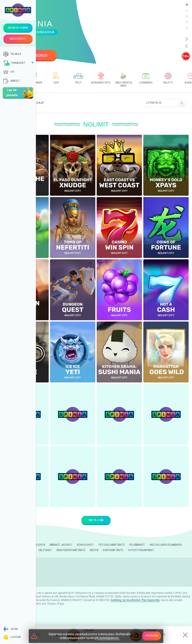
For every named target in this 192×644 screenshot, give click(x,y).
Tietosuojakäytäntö (111, 545)
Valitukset (45, 550)
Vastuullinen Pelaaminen (166, 545)
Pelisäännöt (137, 545)
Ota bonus (38, 55)
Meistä (94, 550)
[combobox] (18, 629)
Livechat (12, 637)
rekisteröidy (18, 39)
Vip (9, 72)
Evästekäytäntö (113, 550)
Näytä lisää (96, 520)
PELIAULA (12, 54)
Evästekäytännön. (108, 638)
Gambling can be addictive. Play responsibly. (135, 600)
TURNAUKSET (14, 63)
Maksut (12, 81)
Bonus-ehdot (85, 545)
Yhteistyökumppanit (141, 550)
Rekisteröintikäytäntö (71, 550)
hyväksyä (152, 636)
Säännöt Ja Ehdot (61, 545)
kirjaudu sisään (18, 28)
